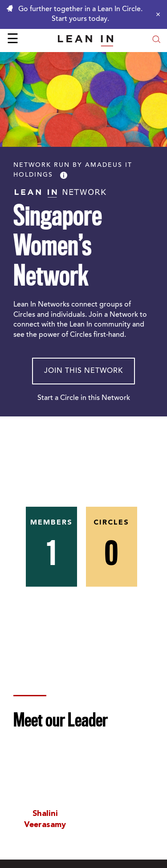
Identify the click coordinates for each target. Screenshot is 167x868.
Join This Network (83, 371)
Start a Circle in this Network (84, 398)
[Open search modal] (156, 40)
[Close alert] (156, 14)
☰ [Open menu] (13, 40)
